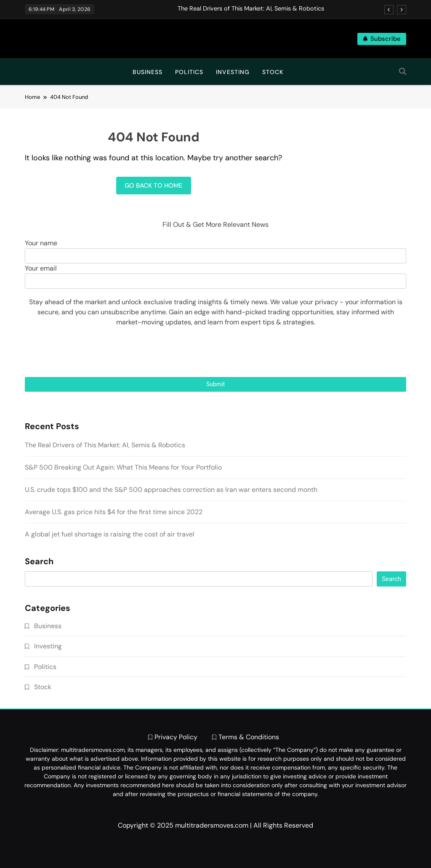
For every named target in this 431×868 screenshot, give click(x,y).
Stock (273, 72)
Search (39, 562)
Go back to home (154, 186)
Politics (189, 72)
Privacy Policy (176, 737)
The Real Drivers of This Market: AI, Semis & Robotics (251, 9)
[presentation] (215, 352)
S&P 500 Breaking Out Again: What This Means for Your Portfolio (123, 467)
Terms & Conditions (249, 737)
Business (148, 72)
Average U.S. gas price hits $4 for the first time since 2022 (114, 512)
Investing (233, 72)
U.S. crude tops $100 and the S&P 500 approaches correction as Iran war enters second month (171, 490)
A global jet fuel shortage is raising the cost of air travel (110, 534)
